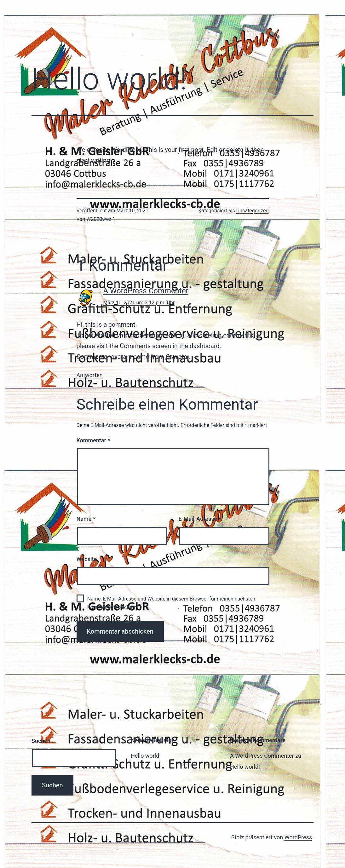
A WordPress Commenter (146, 291)
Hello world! (146, 756)
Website (87, 559)
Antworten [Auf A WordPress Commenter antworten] (90, 375)
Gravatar (177, 357)
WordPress (298, 837)
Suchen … (44, 741)
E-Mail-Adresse (200, 519)
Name (86, 519)
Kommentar (93, 440)
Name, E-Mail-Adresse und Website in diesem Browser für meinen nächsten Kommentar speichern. (171, 603)
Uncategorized (253, 211)
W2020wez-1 (101, 219)
